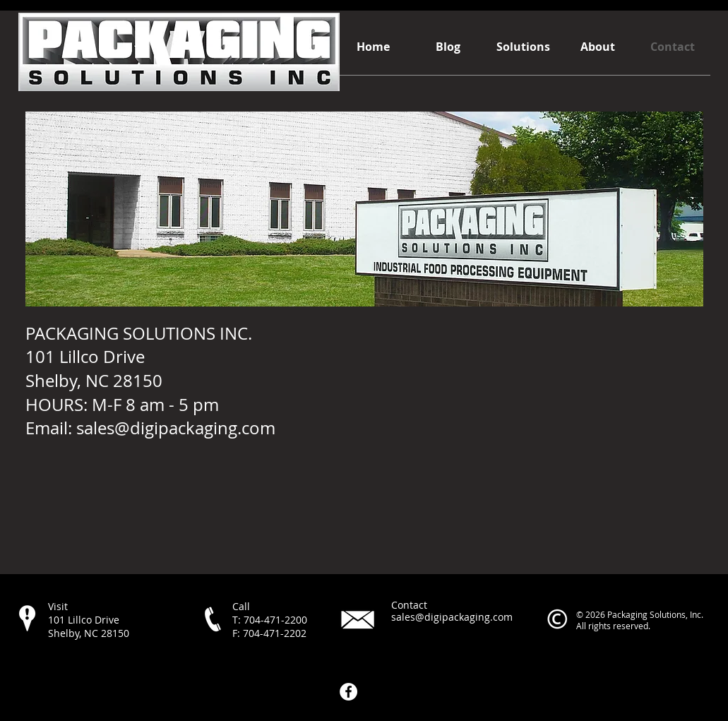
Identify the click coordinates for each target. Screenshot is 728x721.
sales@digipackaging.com (176, 428)
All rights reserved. (613, 626)
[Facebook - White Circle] (348, 692)
